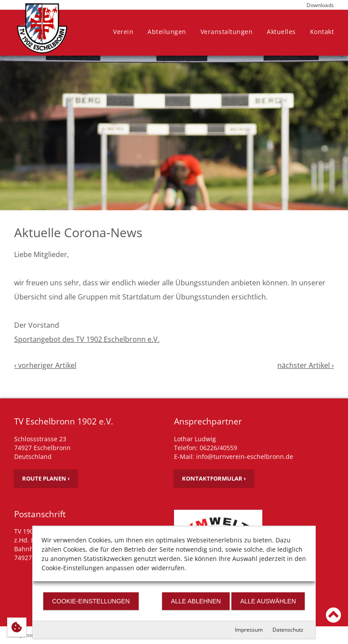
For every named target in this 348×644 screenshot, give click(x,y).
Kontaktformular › (214, 478)
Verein (123, 32)
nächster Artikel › (306, 365)
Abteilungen (167, 32)
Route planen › (46, 478)
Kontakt (322, 32)
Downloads (320, 5)
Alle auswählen (268, 601)
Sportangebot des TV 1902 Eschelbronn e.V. (87, 339)
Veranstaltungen (227, 32)
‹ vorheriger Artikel (45, 365)
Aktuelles (281, 32)
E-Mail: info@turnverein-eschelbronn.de (234, 456)
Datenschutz (288, 630)
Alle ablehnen (196, 601)
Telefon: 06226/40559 (206, 448)
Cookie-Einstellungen (91, 601)
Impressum (249, 630)
